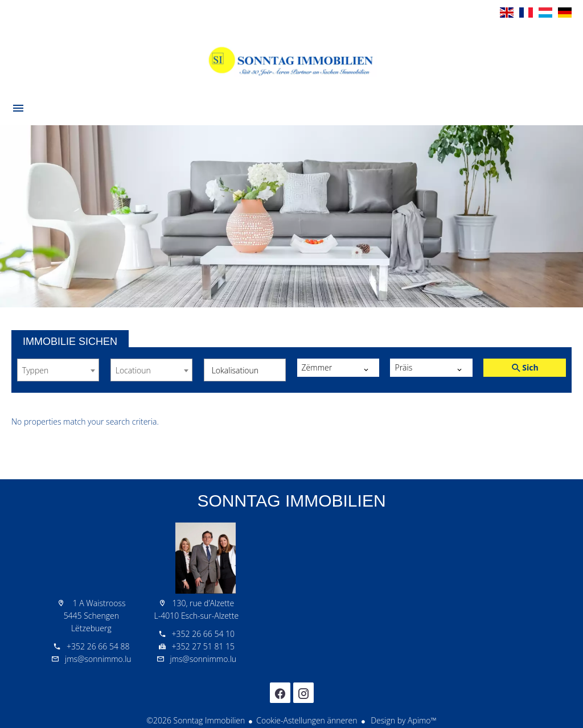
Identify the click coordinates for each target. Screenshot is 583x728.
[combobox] (58, 370)
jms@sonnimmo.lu (98, 659)
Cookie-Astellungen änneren (307, 720)
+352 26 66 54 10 (203, 634)
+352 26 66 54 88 (98, 646)
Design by (403, 720)
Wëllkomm (291, 59)
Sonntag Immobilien (291, 501)
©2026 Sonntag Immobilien (196, 720)
